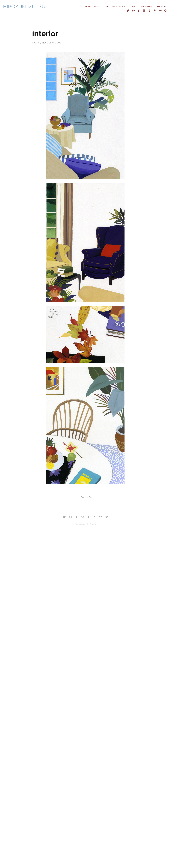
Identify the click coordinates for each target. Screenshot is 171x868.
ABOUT (97, 7)
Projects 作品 (119, 7)
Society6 (162, 7)
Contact (133, 7)
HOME (88, 7)
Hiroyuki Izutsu (25, 6)
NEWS (106, 7)
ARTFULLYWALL (147, 7)
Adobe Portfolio (90, 524)
